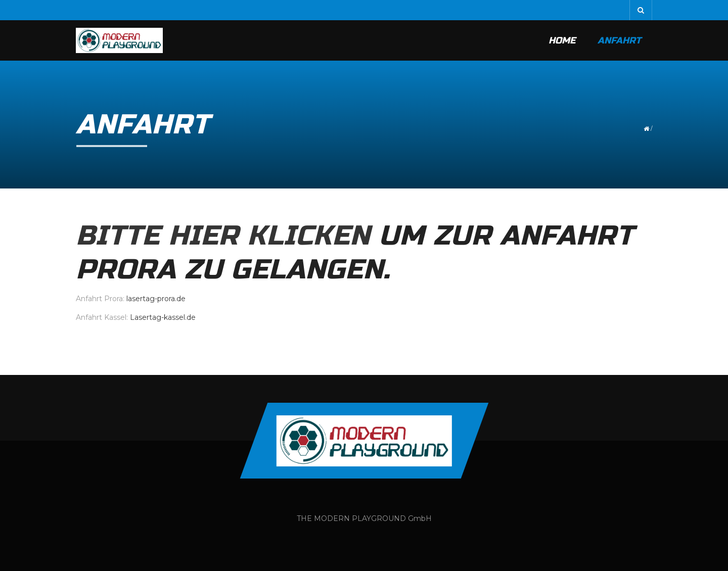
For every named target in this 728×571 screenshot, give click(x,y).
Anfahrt (619, 40)
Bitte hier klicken (223, 236)
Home (562, 40)
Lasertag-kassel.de (163, 317)
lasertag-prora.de (156, 299)
